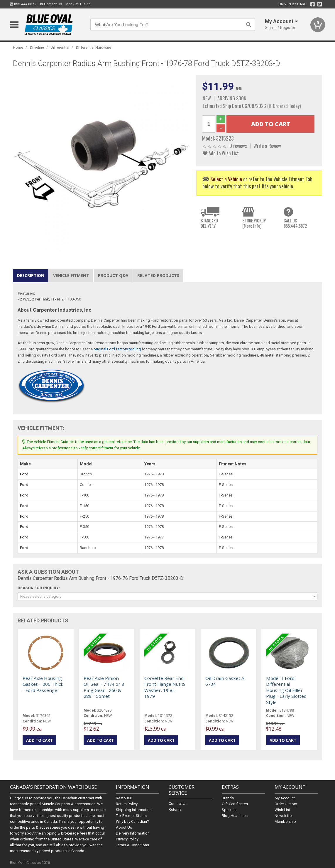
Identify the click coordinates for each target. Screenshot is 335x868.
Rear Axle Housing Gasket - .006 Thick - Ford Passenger (43, 684)
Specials (229, 810)
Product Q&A (113, 275)
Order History (286, 804)
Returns (175, 809)
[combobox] (167, 596)
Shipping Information (134, 810)
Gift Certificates (235, 804)
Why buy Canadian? (132, 821)
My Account (285, 798)
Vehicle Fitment (71, 275)
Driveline (37, 47)
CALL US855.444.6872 (295, 223)
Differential (60, 47)
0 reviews (238, 146)
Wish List (282, 810)
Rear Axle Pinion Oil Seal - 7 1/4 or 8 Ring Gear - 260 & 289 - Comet (104, 687)
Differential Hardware (94, 47)
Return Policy (127, 804)
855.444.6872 (23, 4)
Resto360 (124, 798)
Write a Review (267, 146)
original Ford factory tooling (117, 349)
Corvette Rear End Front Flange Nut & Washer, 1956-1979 (165, 687)
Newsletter (284, 816)
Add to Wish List (221, 153)
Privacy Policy (127, 839)
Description (31, 275)
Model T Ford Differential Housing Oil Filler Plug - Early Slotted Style (286, 690)
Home (18, 47)
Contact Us (51, 4)
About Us (124, 827)
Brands (228, 798)
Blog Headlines (235, 816)
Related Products (158, 275)
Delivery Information (133, 833)
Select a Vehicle (226, 179)
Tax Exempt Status (131, 816)
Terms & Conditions (132, 845)
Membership (285, 821)
